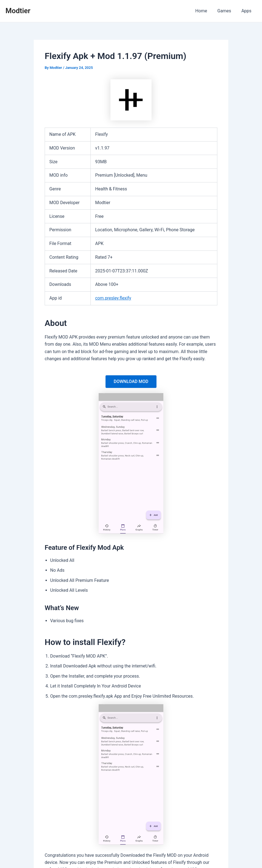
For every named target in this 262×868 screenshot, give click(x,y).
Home (205, 11)
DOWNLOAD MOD (131, 381)
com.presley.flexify (113, 298)
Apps (247, 11)
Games (226, 11)
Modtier (18, 11)
